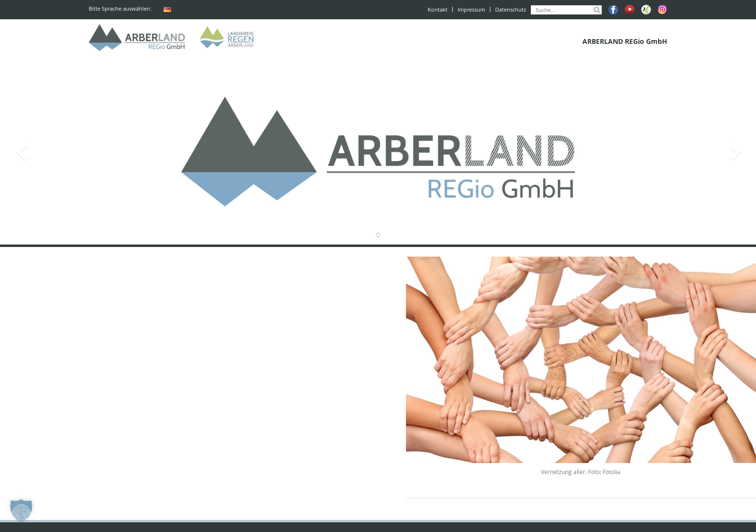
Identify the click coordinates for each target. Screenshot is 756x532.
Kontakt (438, 9)
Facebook (613, 10)
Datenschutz (511, 9)
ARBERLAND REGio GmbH (137, 38)
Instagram (662, 10)
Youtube (630, 10)
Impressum (471, 9)
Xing (646, 10)
